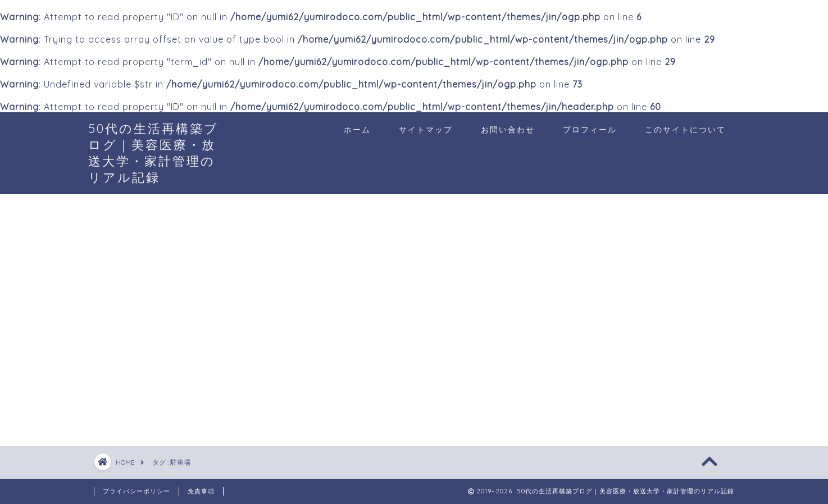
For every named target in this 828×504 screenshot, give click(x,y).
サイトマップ (426, 130)
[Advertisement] (639, 325)
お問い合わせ (508, 130)
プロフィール (590, 130)
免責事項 (201, 491)
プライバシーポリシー (137, 491)
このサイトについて (685, 130)
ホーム (357, 130)
